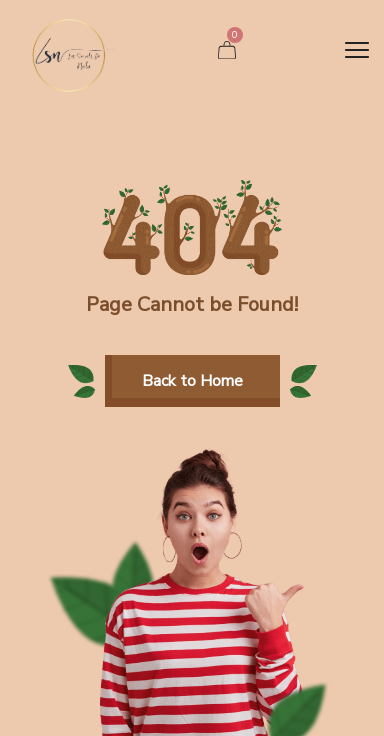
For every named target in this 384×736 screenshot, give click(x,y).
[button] (192, 381)
